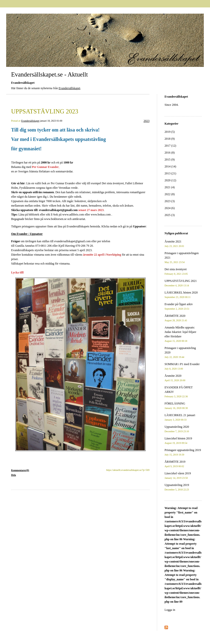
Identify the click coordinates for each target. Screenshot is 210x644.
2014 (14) (170, 166)
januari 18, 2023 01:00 (51, 121)
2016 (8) (170, 153)
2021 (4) (170, 187)
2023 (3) (170, 201)
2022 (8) (170, 194)
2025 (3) (170, 215)
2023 (147, 121)
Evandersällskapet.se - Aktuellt (49, 74)
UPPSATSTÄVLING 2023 (45, 111)
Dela (13, 475)
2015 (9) (170, 160)
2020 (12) (170, 180)
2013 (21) (170, 173)
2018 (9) (170, 139)
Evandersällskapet (69, 88)
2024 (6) (170, 208)
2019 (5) (170, 132)
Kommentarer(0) (20, 470)
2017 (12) (170, 146)
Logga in (170, 610)
